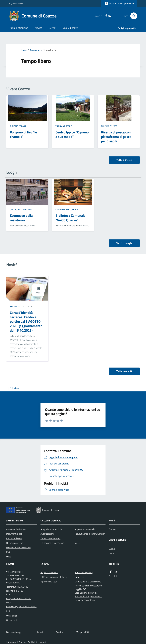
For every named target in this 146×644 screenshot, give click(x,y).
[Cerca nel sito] (133, 16)
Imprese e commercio (85, 529)
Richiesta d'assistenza (85, 600)
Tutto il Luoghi (124, 243)
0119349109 (22, 587)
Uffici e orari (12, 616)
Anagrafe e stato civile (51, 529)
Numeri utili (12, 620)
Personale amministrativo (18, 548)
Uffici (9, 557)
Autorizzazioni (47, 534)
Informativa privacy (84, 572)
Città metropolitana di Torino (54, 577)
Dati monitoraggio (15, 632)
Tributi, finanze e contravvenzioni (90, 536)
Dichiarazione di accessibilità (88, 582)
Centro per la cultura (21, 210)
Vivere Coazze (70, 28)
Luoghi (112, 548)
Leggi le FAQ (81, 589)
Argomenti (35, 50)
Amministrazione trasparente (89, 586)
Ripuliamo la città (49, 582)
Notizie (13, 306)
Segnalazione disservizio (86, 593)
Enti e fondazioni (14, 538)
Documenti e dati (14, 534)
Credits (59, 632)
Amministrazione (19, 28)
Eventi (112, 553)
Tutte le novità (124, 371)
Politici (9, 552)
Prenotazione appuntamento (88, 596)
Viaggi (77, 543)
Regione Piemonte (16, 3)
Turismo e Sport (18, 126)
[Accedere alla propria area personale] (119, 3)
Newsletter (114, 576)
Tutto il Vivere (124, 160)
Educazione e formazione (52, 543)
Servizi (52, 28)
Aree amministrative (16, 529)
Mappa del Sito (83, 632)
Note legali (80, 577)
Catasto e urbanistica (50, 538)
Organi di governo (15, 543)
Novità (38, 28)
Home (24, 50)
